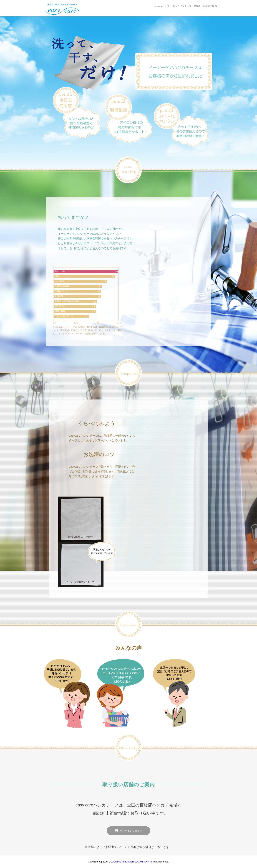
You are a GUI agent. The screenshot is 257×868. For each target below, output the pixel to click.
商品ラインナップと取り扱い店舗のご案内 (195, 6)
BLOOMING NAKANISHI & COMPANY (129, 862)
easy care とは (162, 6)
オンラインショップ (131, 831)
